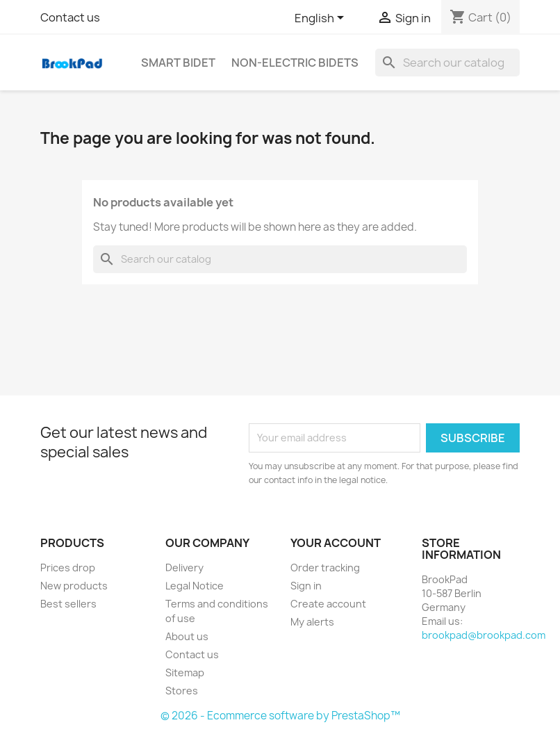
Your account (336, 543)
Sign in (306, 586)
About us (187, 636)
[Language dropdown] (322, 19)
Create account (328, 604)
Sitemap (185, 672)
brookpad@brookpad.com (484, 635)
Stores (182, 691)
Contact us (70, 17)
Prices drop (68, 568)
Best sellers (68, 604)
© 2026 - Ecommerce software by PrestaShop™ (280, 716)
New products (74, 586)
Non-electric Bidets (295, 63)
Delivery (184, 568)
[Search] (447, 63)
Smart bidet (178, 63)
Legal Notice (195, 586)
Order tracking (325, 568)
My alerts (312, 622)
